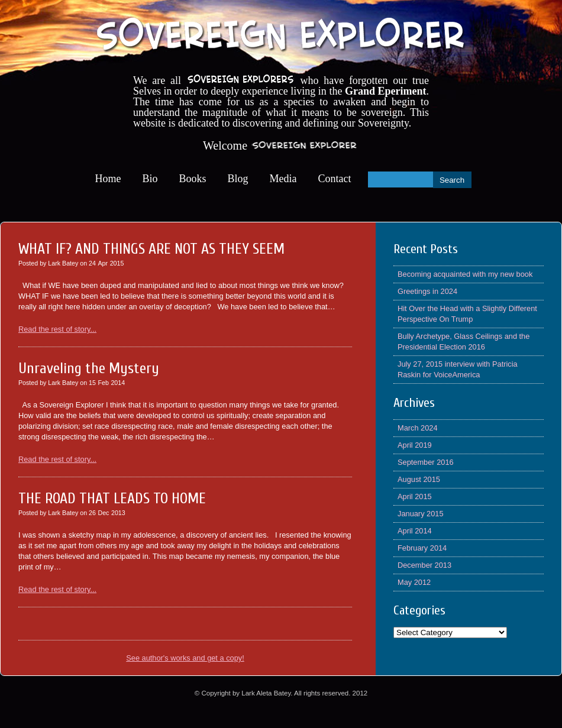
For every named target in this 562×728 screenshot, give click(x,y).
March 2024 (418, 428)
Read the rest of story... (57, 329)
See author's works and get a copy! (185, 658)
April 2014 (415, 531)
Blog (238, 179)
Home (108, 179)
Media (283, 179)
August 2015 (419, 479)
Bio (150, 179)
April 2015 (415, 496)
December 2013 (424, 565)
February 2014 (422, 548)
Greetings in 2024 (427, 291)
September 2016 (426, 462)
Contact (335, 179)
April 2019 (415, 445)
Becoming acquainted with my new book (465, 274)
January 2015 (421, 514)
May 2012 (414, 582)
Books (193, 179)
